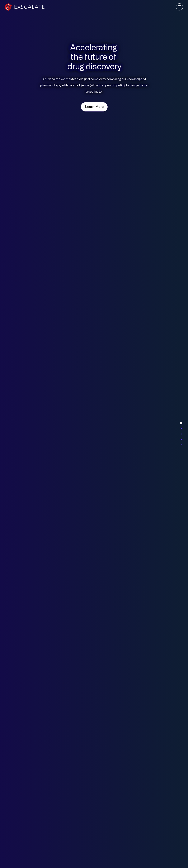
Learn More (94, 107)
